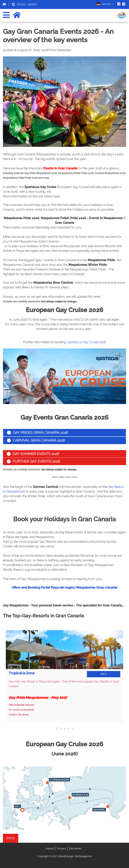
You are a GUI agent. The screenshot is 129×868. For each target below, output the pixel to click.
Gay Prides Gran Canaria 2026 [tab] (38, 433)
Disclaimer (75, 848)
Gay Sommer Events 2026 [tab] (33, 454)
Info (104, 674)
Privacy (62, 848)
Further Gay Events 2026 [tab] (33, 461)
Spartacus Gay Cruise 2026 (87, 342)
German (105, 4)
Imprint (50, 848)
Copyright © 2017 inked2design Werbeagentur (64, 856)
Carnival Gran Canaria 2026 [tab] (36, 440)
